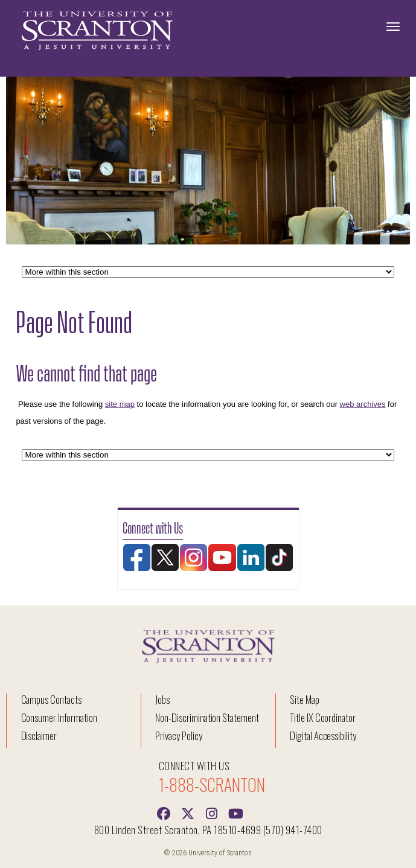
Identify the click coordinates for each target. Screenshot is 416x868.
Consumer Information (59, 717)
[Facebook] (164, 812)
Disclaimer (39, 736)
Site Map (305, 699)
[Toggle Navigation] (393, 27)
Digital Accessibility (323, 736)
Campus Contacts (51, 699)
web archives (363, 404)
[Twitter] (188, 812)
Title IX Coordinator (323, 717)
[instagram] (212, 812)
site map (120, 404)
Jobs (162, 699)
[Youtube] (236, 812)
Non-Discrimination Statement (207, 717)
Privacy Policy (178, 736)
